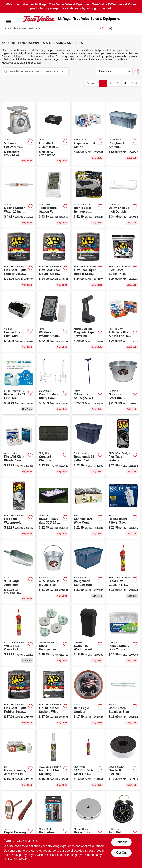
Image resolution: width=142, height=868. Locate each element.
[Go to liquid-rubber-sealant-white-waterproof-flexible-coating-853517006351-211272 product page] (89, 260)
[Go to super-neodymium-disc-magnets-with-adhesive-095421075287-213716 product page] (54, 635)
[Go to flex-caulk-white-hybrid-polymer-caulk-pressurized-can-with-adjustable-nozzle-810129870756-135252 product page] (19, 635)
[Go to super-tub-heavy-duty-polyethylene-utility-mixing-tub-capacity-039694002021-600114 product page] (54, 508)
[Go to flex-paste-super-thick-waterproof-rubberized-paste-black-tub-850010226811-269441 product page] (123, 260)
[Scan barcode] (110, 29)
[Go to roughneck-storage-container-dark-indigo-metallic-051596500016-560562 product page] (123, 134)
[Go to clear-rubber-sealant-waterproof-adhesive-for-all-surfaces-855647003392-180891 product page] (54, 760)
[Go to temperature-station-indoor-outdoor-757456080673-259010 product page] (54, 197)
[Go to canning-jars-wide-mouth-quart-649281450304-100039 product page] (89, 508)
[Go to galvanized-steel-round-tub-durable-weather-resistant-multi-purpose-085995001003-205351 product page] (123, 384)
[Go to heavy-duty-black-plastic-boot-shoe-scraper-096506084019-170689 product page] (19, 322)
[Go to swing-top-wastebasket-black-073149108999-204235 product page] (89, 635)
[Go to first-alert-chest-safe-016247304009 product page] (54, 134)
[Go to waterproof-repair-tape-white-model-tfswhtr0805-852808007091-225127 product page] (19, 508)
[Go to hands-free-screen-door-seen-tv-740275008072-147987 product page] (54, 822)
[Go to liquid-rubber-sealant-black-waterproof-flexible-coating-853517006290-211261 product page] (19, 260)
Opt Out (121, 853)
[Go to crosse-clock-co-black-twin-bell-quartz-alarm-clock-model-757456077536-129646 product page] (123, 822)
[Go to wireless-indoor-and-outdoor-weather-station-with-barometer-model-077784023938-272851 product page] (54, 322)
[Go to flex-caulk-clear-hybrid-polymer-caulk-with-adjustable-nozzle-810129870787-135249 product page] (123, 572)
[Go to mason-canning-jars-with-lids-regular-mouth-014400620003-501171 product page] (19, 760)
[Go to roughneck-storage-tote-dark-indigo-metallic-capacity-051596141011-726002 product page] (89, 572)
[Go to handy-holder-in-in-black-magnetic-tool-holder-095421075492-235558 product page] (89, 322)
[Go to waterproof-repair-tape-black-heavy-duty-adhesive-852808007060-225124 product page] (123, 446)
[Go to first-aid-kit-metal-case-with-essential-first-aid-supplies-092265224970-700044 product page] (89, 134)
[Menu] (9, 21)
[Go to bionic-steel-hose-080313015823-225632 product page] (89, 197)
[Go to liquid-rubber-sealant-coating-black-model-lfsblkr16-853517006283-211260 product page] (19, 697)
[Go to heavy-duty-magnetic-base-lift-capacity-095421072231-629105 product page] (89, 822)
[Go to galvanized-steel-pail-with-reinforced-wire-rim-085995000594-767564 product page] (54, 572)
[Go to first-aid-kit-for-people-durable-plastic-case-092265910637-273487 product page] (123, 322)
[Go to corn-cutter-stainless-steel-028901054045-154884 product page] (123, 697)
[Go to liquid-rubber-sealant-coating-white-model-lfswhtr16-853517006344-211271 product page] (54, 697)
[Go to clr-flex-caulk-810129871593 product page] (89, 760)
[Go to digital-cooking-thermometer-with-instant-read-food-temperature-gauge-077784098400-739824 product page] (19, 822)
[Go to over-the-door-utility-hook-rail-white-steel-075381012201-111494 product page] (54, 384)
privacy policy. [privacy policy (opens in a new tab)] (18, 855)
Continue (121, 842)
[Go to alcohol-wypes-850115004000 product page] (19, 384)
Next (135, 83)
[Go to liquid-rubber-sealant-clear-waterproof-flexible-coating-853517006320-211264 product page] (54, 260)
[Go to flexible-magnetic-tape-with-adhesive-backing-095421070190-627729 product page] (123, 760)
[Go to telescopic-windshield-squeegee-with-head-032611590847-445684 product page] (89, 384)
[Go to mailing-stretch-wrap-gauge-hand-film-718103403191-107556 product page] (19, 197)
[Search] (102, 28)
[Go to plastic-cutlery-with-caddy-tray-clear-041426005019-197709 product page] (123, 635)
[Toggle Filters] (137, 71)
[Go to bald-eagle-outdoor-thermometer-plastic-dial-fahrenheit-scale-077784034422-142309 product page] (89, 697)
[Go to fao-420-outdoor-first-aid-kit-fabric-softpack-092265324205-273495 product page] (19, 446)
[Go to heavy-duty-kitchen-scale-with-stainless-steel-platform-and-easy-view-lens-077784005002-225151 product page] (19, 134)
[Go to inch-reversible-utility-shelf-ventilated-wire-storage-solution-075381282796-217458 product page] (123, 197)
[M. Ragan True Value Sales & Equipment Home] (39, 19)
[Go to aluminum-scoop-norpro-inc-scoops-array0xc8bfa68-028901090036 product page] (19, 572)
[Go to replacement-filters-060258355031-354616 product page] (123, 508)
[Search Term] (54, 29)
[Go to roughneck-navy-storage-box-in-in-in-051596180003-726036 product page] (89, 446)
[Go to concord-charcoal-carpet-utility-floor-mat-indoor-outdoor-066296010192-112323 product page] (54, 446)
